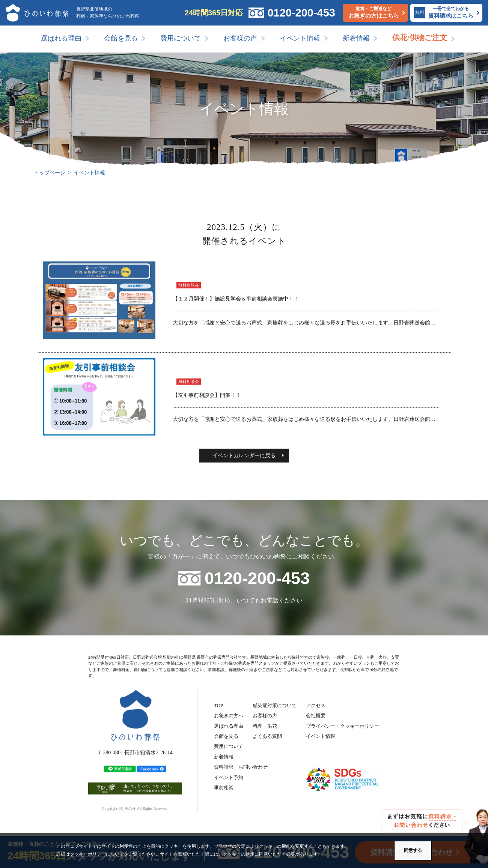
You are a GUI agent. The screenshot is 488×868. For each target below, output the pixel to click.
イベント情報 (300, 38)
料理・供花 (265, 726)
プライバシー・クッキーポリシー (343, 726)
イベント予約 (229, 777)
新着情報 (356, 38)
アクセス (316, 705)
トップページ (50, 173)
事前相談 (224, 788)
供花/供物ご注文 (420, 38)
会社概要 (316, 716)
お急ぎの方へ (229, 716)
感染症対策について (275, 705)
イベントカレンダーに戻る (244, 456)
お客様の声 (240, 38)
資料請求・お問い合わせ (241, 767)
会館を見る (121, 38)
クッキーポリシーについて (97, 854)
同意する (413, 850)
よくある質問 (267, 736)
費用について (181, 38)
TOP (218, 705)
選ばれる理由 (61, 38)
